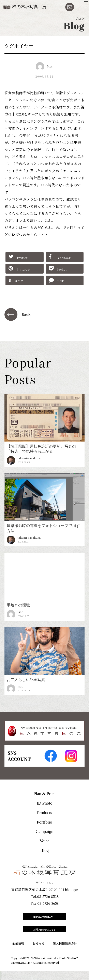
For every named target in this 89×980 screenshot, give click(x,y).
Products (44, 813)
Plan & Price (44, 794)
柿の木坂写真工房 (29, 7)
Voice (45, 841)
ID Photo (44, 803)
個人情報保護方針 (65, 952)
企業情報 (18, 952)
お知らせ (39, 952)
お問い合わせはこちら (45, 936)
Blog (44, 850)
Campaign (44, 831)
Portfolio (44, 822)
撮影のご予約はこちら (45, 919)
